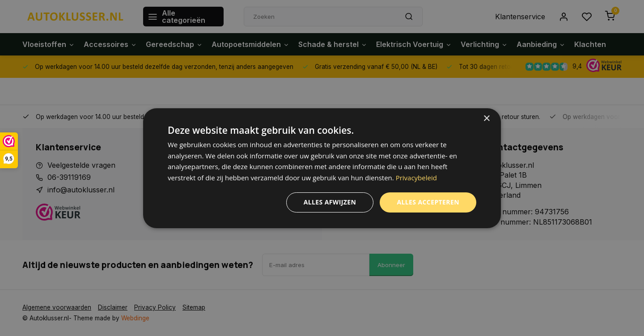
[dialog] (322, 168)
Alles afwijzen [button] (330, 202)
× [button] (486, 118)
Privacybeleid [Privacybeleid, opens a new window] (416, 178)
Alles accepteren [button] (428, 202)
